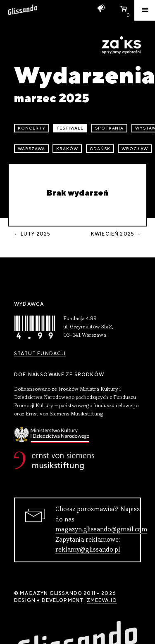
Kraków (67, 149)
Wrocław (135, 149)
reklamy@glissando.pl (88, 550)
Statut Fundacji (40, 354)
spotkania (110, 128)
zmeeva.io (102, 600)
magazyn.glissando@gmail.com (101, 530)
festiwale (70, 128)
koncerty (32, 128)
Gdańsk (100, 149)
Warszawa (31, 149)
